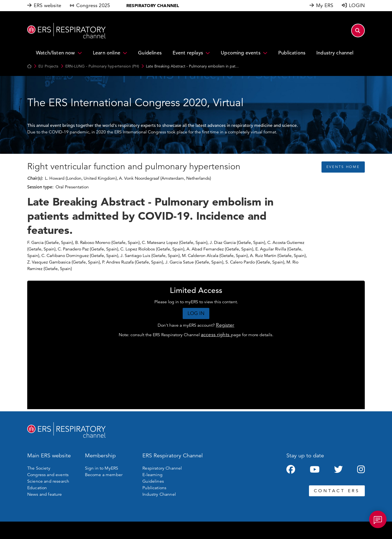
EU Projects (48, 66)
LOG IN (196, 313)
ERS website (48, 5)
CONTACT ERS (337, 491)
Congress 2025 (93, 5)
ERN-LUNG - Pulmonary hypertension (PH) (102, 66)
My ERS (325, 5)
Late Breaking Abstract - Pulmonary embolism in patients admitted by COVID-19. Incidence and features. (150, 216)
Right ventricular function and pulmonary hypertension (134, 167)
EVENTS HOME (343, 167)
